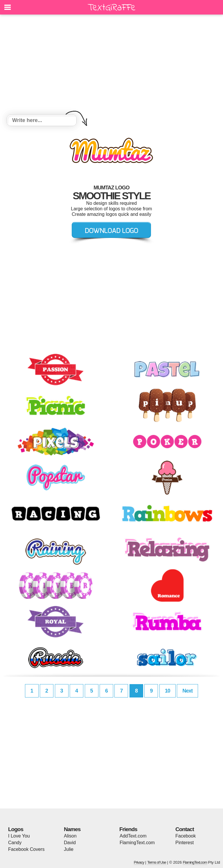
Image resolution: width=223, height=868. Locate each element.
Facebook (186, 836)
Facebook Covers (26, 849)
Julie (69, 849)
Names (72, 829)
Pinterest (185, 843)
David (70, 843)
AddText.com (133, 836)
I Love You (19, 836)
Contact (185, 829)
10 (168, 691)
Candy (15, 843)
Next (187, 691)
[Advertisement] (111, 65)
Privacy (139, 862)
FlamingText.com (137, 843)
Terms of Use (157, 862)
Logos (16, 829)
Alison (70, 836)
